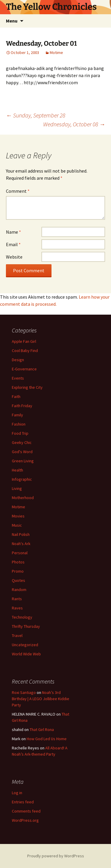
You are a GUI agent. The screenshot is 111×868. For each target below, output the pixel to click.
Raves (17, 608)
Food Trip (20, 433)
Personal (20, 553)
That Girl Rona (42, 730)
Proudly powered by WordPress (56, 856)
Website (14, 257)
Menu (12, 21)
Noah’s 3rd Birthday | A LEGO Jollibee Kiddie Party (41, 699)
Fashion (19, 424)
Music (17, 525)
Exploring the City (27, 387)
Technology (22, 617)
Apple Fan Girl (24, 341)
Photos (18, 562)
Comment (18, 191)
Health (17, 470)
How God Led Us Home (47, 739)
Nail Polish (21, 534)
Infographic (22, 479)
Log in (17, 793)
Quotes (18, 580)
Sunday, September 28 (36, 115)
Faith (16, 396)
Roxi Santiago (24, 692)
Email (13, 244)
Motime (56, 52)
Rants (17, 599)
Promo (18, 571)
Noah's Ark (21, 544)
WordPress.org (25, 820)
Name (13, 232)
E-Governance (24, 369)
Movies (18, 516)
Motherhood (23, 498)
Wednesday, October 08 (74, 124)
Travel (17, 636)
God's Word (22, 452)
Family (17, 415)
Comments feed (26, 811)
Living (17, 488)
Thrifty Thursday (26, 626)
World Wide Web (26, 654)
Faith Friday (22, 406)
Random (19, 590)
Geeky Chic (22, 442)
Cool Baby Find (25, 351)
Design (18, 360)
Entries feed (23, 802)
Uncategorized (25, 645)
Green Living (23, 461)
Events (18, 378)
